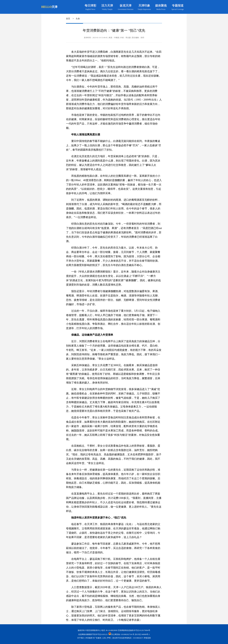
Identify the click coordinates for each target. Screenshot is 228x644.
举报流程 (147, 638)
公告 (104, 638)
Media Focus (161, 9)
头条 (78, 19)
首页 (68, 19)
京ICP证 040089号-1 (142, 634)
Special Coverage (178, 9)
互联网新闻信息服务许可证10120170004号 (134, 630)
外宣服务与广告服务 (93, 638)
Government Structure (126, 9)
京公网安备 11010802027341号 (121, 634)
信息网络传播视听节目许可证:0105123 (93, 634)
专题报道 (178, 6)
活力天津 (107, 6)
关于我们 (81, 638)
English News (90, 9)
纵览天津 (126, 6)
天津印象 (144, 6)
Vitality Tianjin (107, 9)
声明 (109, 638)
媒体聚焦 (161, 6)
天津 (55, 7)
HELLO (46, 7)
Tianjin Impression (144, 9)
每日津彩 (90, 6)
